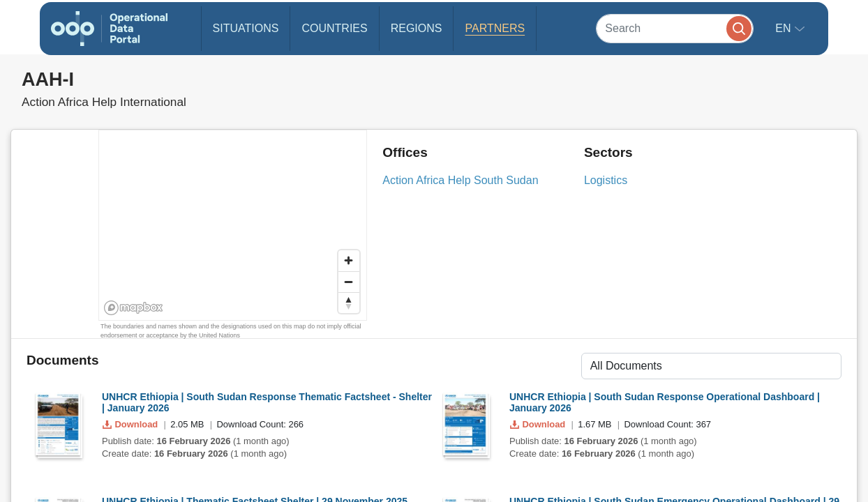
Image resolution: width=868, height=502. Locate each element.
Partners (495, 28)
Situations (246, 28)
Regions (417, 28)
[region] (233, 226)
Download (132, 424)
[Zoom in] (349, 261)
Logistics (606, 180)
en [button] (785, 28)
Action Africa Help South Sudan (460, 180)
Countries (334, 28)
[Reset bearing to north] (349, 303)
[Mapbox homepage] (134, 308)
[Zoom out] (349, 282)
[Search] (675, 28)
